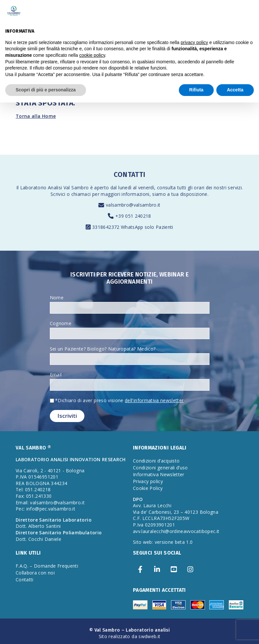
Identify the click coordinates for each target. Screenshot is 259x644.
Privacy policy (148, 481)
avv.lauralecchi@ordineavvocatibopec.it (176, 531)
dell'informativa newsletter (154, 400)
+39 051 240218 (133, 216)
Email (56, 375)
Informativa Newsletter (159, 474)
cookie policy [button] (92, 55)
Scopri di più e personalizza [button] (46, 90)
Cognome (61, 323)
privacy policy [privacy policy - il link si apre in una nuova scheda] (194, 42)
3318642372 (107, 227)
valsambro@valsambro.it (133, 205)
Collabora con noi (35, 573)
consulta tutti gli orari (181, 188)
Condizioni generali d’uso (160, 468)
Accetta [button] (235, 90)
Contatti (25, 580)
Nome (57, 298)
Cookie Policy (148, 488)
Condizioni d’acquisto (156, 461)
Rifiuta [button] (196, 90)
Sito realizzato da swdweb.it (130, 636)
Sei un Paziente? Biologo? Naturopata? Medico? (103, 349)
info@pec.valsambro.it (51, 509)
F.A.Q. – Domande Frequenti (47, 566)
